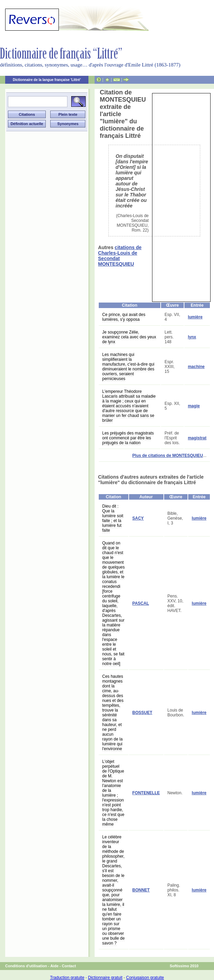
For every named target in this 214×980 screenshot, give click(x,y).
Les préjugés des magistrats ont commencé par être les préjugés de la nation (128, 438)
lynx (192, 337)
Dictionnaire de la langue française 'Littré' (47, 80)
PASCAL (141, 603)
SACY (138, 518)
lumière (195, 317)
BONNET (141, 890)
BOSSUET (142, 713)
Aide (54, 966)
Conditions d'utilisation (26, 966)
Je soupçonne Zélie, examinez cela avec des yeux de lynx (129, 337)
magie (194, 406)
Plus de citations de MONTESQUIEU (168, 456)
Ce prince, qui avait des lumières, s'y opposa (124, 317)
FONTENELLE (146, 793)
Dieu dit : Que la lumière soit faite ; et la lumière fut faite (113, 518)
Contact (69, 966)
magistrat (197, 438)
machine (196, 367)
